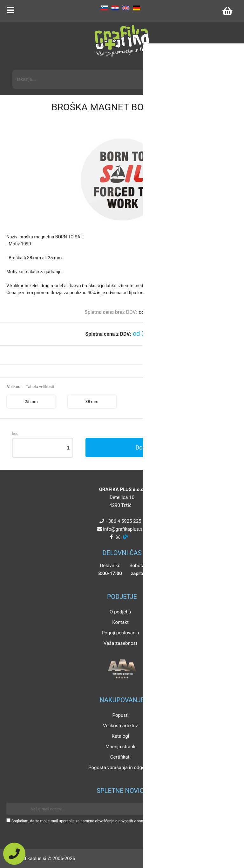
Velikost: (31, 387)
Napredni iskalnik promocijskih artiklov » (192, 64)
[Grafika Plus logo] (122, 41)
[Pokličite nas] (14, 854)
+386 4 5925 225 (123, 521)
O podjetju (120, 612)
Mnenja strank (121, 747)
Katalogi (121, 736)
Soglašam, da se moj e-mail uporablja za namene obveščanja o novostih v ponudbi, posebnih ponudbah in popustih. (109, 821)
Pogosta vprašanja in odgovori (120, 768)
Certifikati (120, 757)
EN (126, 8)
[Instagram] (118, 537)
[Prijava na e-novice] (228, 809)
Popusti (121, 715)
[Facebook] (111, 537)
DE (137, 8)
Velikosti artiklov (120, 726)
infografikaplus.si (123, 529)
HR (115, 8)
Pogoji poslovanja (120, 633)
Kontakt (120, 622)
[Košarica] (227, 11)
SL (104, 8)
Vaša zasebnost (120, 643)
